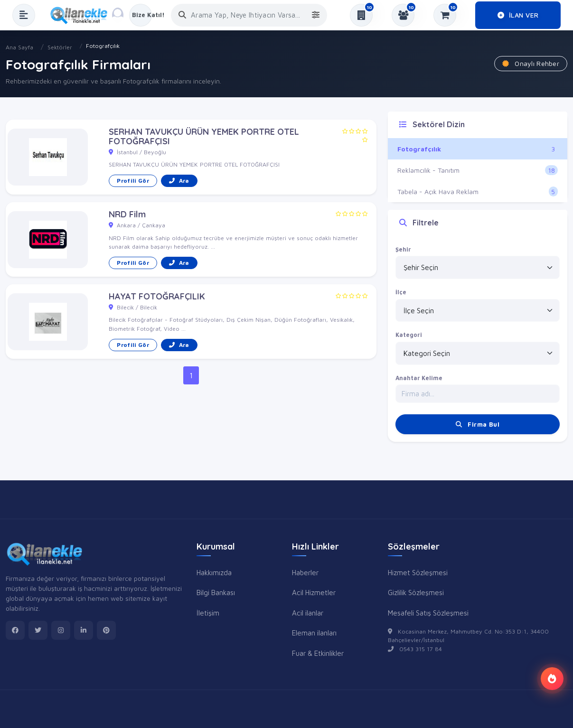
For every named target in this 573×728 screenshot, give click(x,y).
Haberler (305, 572)
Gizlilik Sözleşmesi (416, 592)
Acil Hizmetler (314, 592)
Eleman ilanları (314, 633)
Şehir (403, 249)
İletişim (208, 613)
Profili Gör (133, 181)
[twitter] (38, 630)
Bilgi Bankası (216, 592)
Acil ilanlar (308, 613)
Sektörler (60, 47)
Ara (179, 181)
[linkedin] (84, 630)
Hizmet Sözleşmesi (418, 572)
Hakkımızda (214, 572)
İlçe (401, 292)
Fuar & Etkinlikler (318, 653)
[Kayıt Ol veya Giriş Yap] (141, 15)
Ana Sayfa (19, 47)
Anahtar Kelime (419, 378)
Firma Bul (478, 424)
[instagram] (61, 630)
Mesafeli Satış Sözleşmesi (428, 613)
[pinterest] (106, 630)
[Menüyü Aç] (24, 15)
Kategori (409, 335)
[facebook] (15, 630)
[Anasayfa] (82, 15)
